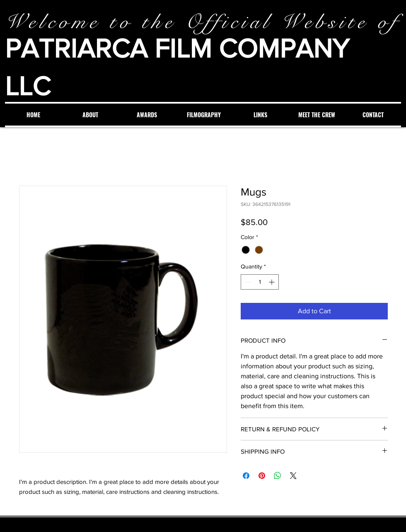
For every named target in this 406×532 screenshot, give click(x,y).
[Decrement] (247, 282)
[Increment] (272, 282)
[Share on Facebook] (246, 476)
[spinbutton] (260, 282)
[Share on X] (293, 476)
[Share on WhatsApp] (278, 476)
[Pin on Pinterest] (262, 476)
